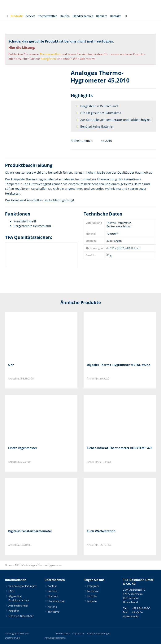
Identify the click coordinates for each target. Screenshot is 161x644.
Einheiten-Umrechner (21, 616)
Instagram (93, 586)
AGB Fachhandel (18, 606)
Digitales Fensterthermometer (30, 531)
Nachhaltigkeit (56, 601)
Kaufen (65, 16)
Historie (52, 607)
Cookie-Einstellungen (99, 634)
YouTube (92, 596)
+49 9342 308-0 (141, 608)
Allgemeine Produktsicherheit (19, 598)
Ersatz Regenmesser (23, 448)
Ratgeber (14, 611)
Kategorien (48, 59)
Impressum (78, 634)
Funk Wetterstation (101, 531)
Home (9, 565)
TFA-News (54, 612)
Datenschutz (63, 634)
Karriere (102, 16)
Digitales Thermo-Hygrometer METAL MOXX (119, 365)
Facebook (93, 591)
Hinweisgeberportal (55, 638)
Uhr (11, 365)
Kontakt (115, 16)
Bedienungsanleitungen (22, 586)
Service (30, 16)
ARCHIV (19, 565)
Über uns (53, 596)
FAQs (11, 591)
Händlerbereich (83, 16)
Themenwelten (48, 16)
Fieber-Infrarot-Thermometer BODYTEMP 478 (119, 448)
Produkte (17, 16)
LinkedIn (92, 601)
